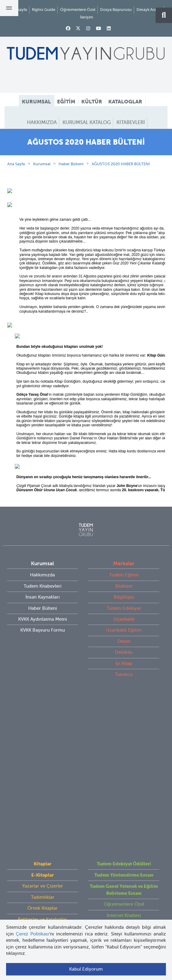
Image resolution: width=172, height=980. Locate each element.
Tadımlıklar (43, 738)
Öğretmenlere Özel (78, 10)
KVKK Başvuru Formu (43, 652)
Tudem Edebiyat (124, 630)
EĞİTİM (66, 102)
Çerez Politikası (32, 934)
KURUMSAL (36, 102)
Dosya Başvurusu (116, 10)
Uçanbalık (124, 641)
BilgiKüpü (124, 619)
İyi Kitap (124, 685)
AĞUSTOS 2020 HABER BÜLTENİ (121, 185)
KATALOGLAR (125, 102)
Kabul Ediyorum (86, 969)
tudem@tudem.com (86, 867)
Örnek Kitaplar (42, 750)
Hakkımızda (42, 597)
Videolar (43, 772)
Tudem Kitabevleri (43, 608)
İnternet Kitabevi (124, 757)
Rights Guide (44, 10)
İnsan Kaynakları (43, 619)
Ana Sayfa (16, 185)
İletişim (87, 17)
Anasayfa (19, 10)
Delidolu (124, 674)
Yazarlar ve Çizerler (43, 727)
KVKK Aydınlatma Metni (43, 641)
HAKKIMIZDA (42, 122)
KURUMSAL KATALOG (87, 122)
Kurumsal (42, 185)
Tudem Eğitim (124, 597)
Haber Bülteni (71, 185)
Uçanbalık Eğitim (124, 652)
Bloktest (124, 608)
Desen (124, 663)
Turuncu (124, 696)
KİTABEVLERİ (131, 122)
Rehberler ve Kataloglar (42, 760)
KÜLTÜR (92, 102)
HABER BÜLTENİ (86, 134)
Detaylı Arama (149, 10)
